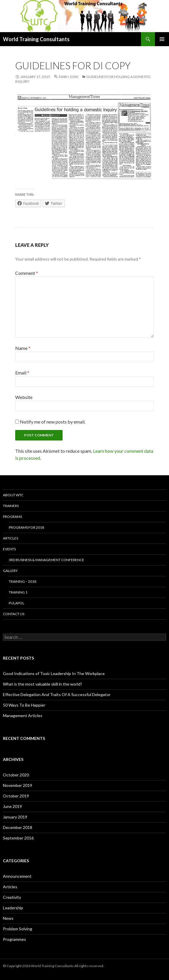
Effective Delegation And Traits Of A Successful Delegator (57, 694)
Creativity (12, 897)
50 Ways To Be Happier (24, 705)
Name (23, 348)
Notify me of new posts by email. (53, 422)
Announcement (17, 876)
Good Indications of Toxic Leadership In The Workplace (54, 673)
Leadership (13, 908)
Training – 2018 (23, 581)
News (8, 918)
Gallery (10, 571)
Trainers (11, 506)
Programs (12, 517)
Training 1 (18, 592)
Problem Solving (18, 929)
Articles (11, 538)
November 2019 (18, 785)
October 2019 (16, 796)
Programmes (14, 939)
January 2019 (15, 817)
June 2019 (12, 806)
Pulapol (17, 603)
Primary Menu (162, 39)
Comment (27, 273)
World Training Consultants (36, 39)
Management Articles (23, 716)
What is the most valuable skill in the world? (43, 684)
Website (24, 397)
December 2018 (18, 827)
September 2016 (18, 838)
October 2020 (16, 775)
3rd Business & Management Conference (46, 560)
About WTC (13, 495)
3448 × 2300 (68, 77)
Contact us (14, 614)
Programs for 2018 (26, 527)
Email (22, 373)
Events (9, 549)
